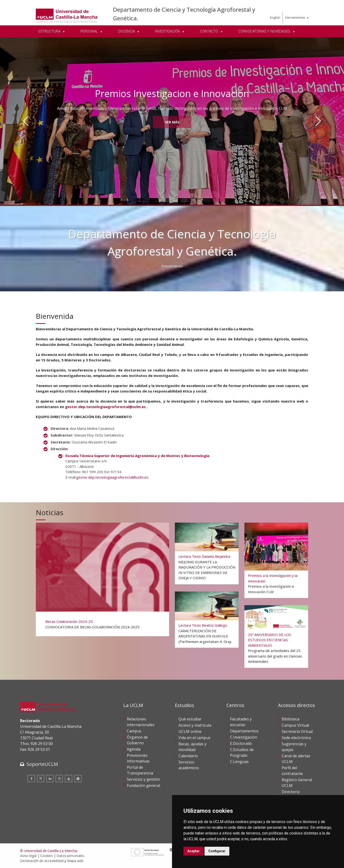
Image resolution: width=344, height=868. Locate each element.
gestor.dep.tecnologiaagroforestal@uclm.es (105, 407)
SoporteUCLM (42, 764)
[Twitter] (41, 779)
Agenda (134, 749)
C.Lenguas (239, 762)
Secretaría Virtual (297, 731)
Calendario (188, 756)
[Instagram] (59, 779)
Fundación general (143, 785)
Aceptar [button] (193, 851)
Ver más (172, 122)
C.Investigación (244, 737)
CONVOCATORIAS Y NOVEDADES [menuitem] (265, 31)
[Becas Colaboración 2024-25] (102, 579)
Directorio (291, 792)
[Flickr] (78, 779)
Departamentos (244, 731)
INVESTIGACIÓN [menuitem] (168, 31)
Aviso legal (28, 856)
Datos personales (70, 856)
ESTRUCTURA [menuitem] (50, 31)
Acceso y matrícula (195, 725)
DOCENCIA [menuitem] (127, 31)
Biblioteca (290, 719)
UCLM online (190, 731)
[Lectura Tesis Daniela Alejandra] (207, 553)
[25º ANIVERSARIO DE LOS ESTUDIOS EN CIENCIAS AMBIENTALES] (276, 636)
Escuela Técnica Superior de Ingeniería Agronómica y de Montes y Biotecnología (137, 456)
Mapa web (75, 861)
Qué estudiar (190, 719)
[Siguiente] (318, 121)
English (275, 17)
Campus (134, 731)
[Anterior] (26, 121)
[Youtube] (69, 779)
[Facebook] (31, 779)
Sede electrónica (296, 738)
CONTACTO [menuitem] (210, 31)
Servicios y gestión (143, 779)
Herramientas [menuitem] (295, 17)
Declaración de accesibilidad (42, 861)
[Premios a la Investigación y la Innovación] (276, 560)
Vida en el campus (194, 738)
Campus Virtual (295, 725)
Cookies (47, 856)
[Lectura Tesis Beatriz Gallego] (207, 619)
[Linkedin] (50, 779)
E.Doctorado (241, 743)
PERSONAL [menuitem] (90, 31)
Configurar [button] (217, 851)
